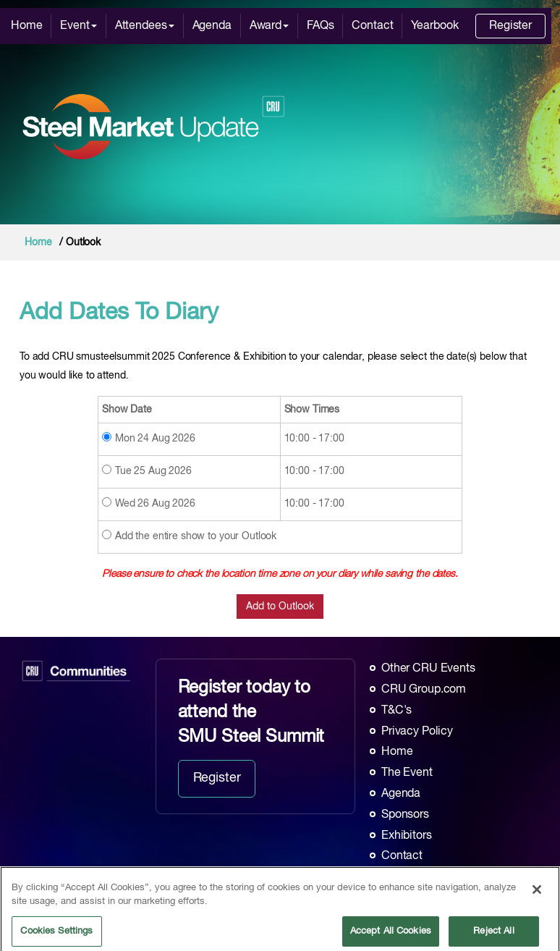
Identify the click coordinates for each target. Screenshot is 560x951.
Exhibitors (407, 836)
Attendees (145, 26)
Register (510, 26)
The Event (407, 773)
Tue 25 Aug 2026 (153, 471)
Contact (372, 26)
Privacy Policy (417, 732)
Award (269, 26)
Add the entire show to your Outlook (196, 536)
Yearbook (434, 26)
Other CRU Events (428, 669)
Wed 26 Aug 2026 (155, 504)
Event (78, 26)
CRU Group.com (424, 690)
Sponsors (405, 815)
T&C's (396, 711)
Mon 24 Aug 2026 (155, 439)
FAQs (320, 26)
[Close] (537, 901)
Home (26, 26)
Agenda (212, 26)
